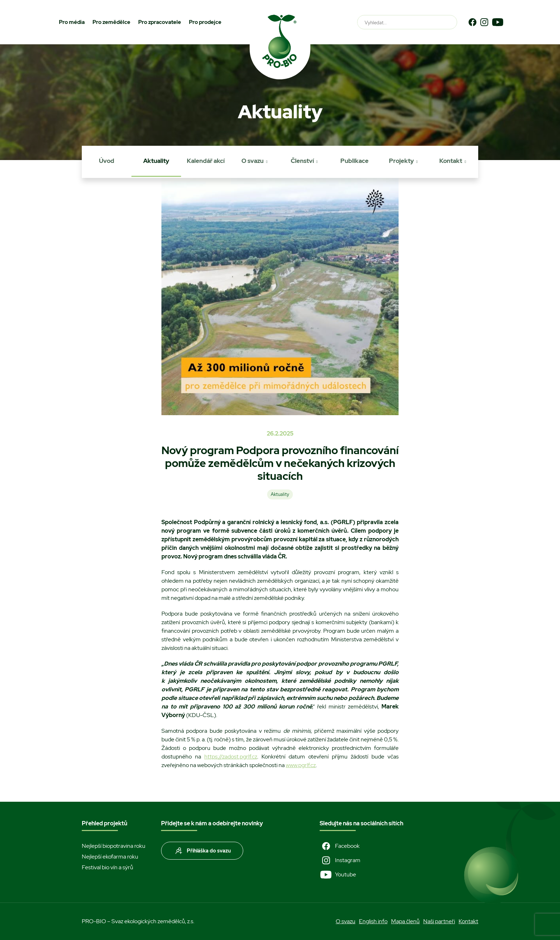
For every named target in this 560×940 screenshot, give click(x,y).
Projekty (401, 161)
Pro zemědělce (111, 22)
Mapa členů (405, 921)
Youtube (338, 875)
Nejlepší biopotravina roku (114, 846)
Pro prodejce (205, 22)
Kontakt (451, 161)
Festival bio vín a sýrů (107, 867)
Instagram (340, 860)
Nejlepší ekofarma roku (110, 857)
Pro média (72, 22)
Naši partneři (439, 921)
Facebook (340, 846)
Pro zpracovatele (160, 22)
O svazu (252, 161)
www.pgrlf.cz (301, 765)
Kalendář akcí (206, 161)
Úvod (107, 161)
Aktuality (156, 161)
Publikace (354, 161)
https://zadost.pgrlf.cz (231, 757)
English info (373, 921)
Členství (302, 161)
